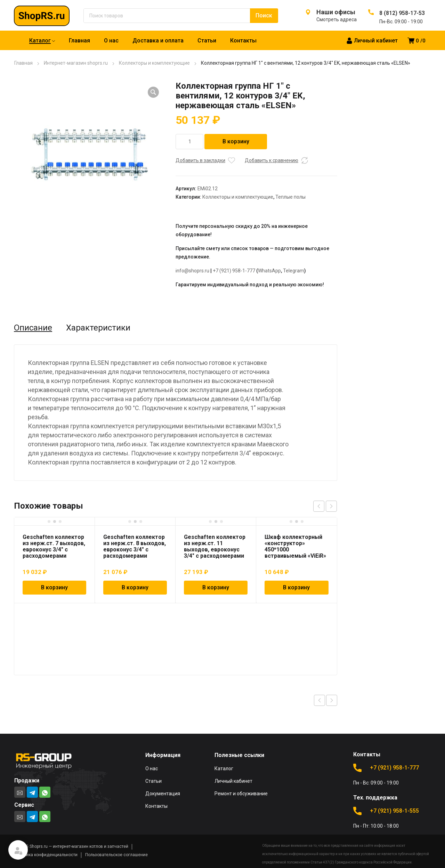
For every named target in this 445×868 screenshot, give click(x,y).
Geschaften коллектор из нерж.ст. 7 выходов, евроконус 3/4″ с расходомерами (54, 546)
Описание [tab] (33, 328)
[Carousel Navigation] (325, 506)
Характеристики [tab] (98, 328)
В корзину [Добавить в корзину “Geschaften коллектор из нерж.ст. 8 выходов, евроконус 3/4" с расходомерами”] (135, 587)
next (331, 506)
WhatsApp (269, 271)
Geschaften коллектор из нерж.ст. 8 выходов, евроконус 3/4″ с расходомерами (135, 546)
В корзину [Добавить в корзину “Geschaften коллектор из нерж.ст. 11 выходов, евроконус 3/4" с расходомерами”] (216, 587)
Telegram (294, 271)
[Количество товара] (189, 142)
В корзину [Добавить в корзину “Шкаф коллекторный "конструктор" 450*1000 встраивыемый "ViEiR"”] (296, 587)
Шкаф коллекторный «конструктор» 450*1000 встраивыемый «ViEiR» (295, 546)
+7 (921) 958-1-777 (234, 271)
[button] (153, 92)
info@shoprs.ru (192, 271)
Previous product (319, 700)
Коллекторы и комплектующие (154, 63)
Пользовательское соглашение (116, 855)
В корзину (236, 141)
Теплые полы (290, 197)
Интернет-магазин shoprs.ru (76, 63)
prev (319, 506)
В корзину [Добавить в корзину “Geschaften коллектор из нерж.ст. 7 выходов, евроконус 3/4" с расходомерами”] (54, 587)
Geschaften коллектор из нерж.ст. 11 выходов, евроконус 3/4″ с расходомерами (215, 546)
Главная (23, 63)
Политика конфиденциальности (46, 855)
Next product (332, 700)
